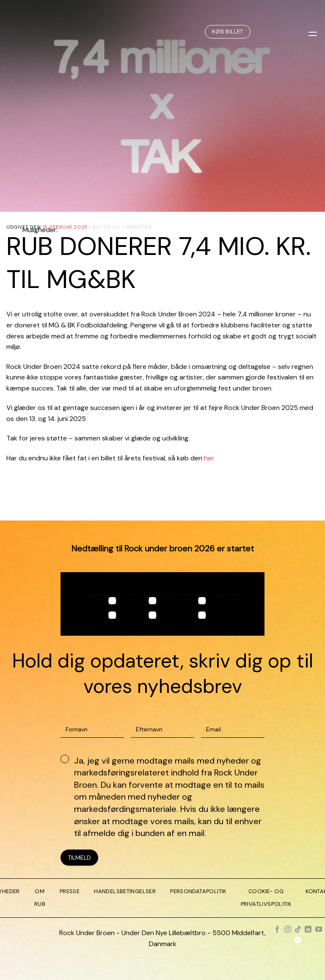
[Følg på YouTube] (319, 930)
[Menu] (314, 32)
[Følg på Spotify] (298, 941)
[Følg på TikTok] (298, 930)
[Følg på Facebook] (277, 930)
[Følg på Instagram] (287, 930)
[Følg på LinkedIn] (308, 930)
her (209, 458)
